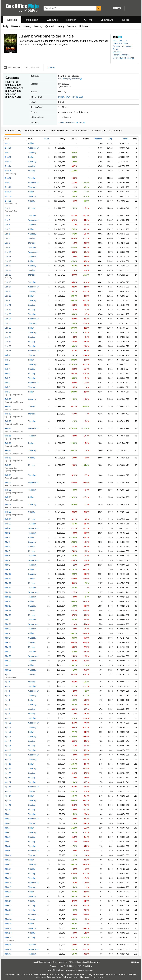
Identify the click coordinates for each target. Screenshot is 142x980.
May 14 (8, 873)
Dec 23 (8, 162)
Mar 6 (8, 556)
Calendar (71, 20)
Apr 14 (8, 737)
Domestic (12, 20)
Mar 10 (8, 574)
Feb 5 (8, 374)
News (115, 49)
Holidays (84, 26)
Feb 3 (8, 364)
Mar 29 (8, 661)
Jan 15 (8, 275)
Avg (110, 139)
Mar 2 (8, 537)
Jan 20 (8, 300)
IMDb (83, 970)
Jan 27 (8, 332)
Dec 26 (8, 178)
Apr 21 (8, 768)
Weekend (16, 26)
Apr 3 (7, 686)
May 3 (8, 823)
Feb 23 (8, 497)
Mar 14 (8, 592)
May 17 (8, 887)
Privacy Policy (62, 977)
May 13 (8, 869)
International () (14, 88)
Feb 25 (8, 512)
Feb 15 (8, 436)
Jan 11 (8, 257)
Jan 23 (8, 314)
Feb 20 (8, 475)
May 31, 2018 (77, 97)
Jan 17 (8, 287)
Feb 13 (8, 421)
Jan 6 (7, 234)
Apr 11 (8, 723)
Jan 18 (8, 291)
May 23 (8, 915)
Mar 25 (8, 642)
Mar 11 (8, 579)
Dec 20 (8, 148)
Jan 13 (8, 266)
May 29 (8, 945)
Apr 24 (8, 782)
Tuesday (32, 178)
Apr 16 (8, 746)
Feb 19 (8, 465)
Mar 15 (8, 597)
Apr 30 (8, 810)
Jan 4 (7, 225)
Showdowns (107, 20)
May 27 (8, 933)
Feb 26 (8, 519)
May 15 (8, 878)
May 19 (8, 896)
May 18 (8, 892)
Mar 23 (8, 633)
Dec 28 (8, 187)
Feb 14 (8, 428)
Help (90, 966)
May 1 (8, 814)
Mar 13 (8, 588)
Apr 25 (8, 787)
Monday (32, 171)
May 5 (8, 832)
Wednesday (33, 148)
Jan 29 (8, 342)
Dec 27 (8, 183)
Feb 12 (8, 414)
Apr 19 (8, 759)
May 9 (8, 851)
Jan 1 (7, 208)
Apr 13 (8, 732)
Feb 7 (8, 383)
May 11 (8, 860)
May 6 (8, 837)
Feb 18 (8, 458)
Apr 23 (8, 778)
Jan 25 (8, 323)
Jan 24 (8, 319)
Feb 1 (8, 355)
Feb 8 (8, 387)
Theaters (98, 139)
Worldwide (52, 20)
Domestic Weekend (35, 131)
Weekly (28, 26)
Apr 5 (7, 695)
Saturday (32, 162)
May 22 (8, 910)
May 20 (8, 901)
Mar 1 (8, 533)
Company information (122, 46)
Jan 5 (7, 229)
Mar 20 (8, 620)
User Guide (64, 966)
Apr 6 (7, 700)
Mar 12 (8, 583)
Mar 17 (8, 606)
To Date (125, 139)
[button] (123, 55)
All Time (88, 20)
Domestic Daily (13, 131)
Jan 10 (8, 252)
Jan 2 (7, 216)
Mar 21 (8, 624)
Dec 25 (8, 171)
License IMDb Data (79, 966)
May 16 (8, 883)
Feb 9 (8, 392)
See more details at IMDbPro (72, 122)
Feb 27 (8, 524)
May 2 (8, 819)
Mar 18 (8, 610)
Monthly (39, 26)
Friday (31, 143)
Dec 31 (8, 201)
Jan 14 (8, 270)
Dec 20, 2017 (64, 97)
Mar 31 (8, 670)
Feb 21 (8, 483)
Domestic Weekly (59, 131)
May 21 (8, 905)
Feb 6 (8, 378)
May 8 (8, 846)
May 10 (8, 855)
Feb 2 (8, 360)
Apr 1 (7, 674)
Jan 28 (8, 337)
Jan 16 (8, 282)
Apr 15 (8, 741)
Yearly (61, 26)
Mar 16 (8, 601)
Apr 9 (7, 714)
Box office (117, 52)
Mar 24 (8, 638)
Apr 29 (8, 805)
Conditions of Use (44, 977)
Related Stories (80, 131)
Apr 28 (8, 800)
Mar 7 (8, 560)
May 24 (8, 919)
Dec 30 (8, 196)
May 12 (8, 864)
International (32, 20)
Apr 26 (8, 791)
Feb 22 (8, 490)
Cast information (120, 41)
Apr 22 (8, 773)
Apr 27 (8, 796)
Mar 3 (8, 542)
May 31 (8, 954)
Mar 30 (8, 665)
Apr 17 (8, 750)
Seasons (72, 26)
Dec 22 (8, 157)
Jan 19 (8, 296)
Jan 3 (7, 220)
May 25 (8, 924)
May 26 (8, 928)
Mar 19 (8, 615)
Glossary (53, 966)
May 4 (8, 828)
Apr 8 (7, 709)
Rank (46, 139)
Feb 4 (8, 369)
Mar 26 (8, 647)
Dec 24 (8, 166)
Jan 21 (8, 305)
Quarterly (50, 26)
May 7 (8, 842)
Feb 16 (8, 443)
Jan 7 (7, 238)
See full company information (70, 79)
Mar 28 (8, 656)
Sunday (32, 166)
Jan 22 (8, 310)
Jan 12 (8, 261)
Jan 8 (7, 243)
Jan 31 (8, 351)
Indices (125, 20)
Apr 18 (8, 755)
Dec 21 (8, 152)
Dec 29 (8, 192)
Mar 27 (8, 652)
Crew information (120, 43)
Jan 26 (8, 328)
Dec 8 (8, 143)
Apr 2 (7, 682)
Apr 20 (8, 764)
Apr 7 (7, 705)
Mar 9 (8, 569)
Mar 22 (8, 629)
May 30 (8, 949)
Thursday (32, 152)
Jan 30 (8, 346)
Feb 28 (8, 528)
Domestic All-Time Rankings (107, 131)
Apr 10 (8, 718)
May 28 (8, 937)
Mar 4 (8, 547)
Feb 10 (8, 399)
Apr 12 (8, 727)
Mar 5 (8, 551)
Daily (6, 26)
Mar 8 (8, 565)
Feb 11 (8, 406)
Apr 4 (7, 691)
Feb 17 (8, 450)
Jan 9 (7, 247)
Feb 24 (8, 505)
